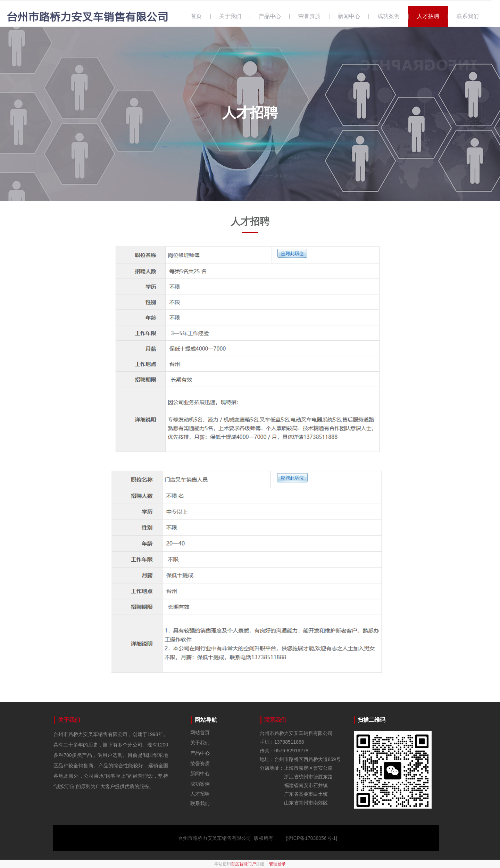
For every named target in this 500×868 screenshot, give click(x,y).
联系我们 (468, 16)
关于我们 (230, 16)
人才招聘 (428, 16)
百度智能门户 (243, 864)
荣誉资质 (309, 16)
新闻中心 (349, 16)
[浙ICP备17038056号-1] (311, 838)
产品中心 (270, 16)
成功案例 (389, 16)
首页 (196, 16)
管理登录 (277, 864)
